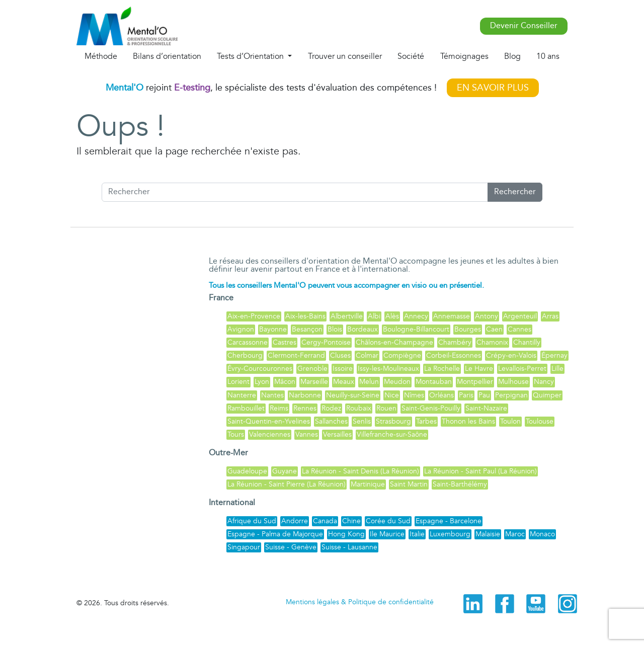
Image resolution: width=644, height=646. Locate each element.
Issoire (343, 369)
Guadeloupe (247, 471)
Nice (392, 395)
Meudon (397, 382)
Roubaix (359, 408)
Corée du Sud (388, 521)
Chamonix (492, 342)
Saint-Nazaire (486, 408)
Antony (487, 316)
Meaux (344, 382)
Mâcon (285, 382)
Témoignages (464, 56)
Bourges (468, 329)
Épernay (554, 355)
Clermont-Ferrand (296, 355)
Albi (374, 316)
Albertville (347, 316)
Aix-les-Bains (305, 316)
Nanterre (242, 395)
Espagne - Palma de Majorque (275, 534)
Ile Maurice (387, 534)
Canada (325, 521)
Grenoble (312, 369)
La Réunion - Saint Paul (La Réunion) (480, 471)
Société (411, 56)
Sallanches (331, 421)
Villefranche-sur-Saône (392, 434)
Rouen (386, 408)
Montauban (434, 382)
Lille (557, 369)
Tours (236, 434)
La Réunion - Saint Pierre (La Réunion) (287, 484)
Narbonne (305, 395)
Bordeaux (363, 329)
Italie (417, 534)
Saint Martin (409, 484)
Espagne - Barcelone (449, 521)
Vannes (307, 434)
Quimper (547, 395)
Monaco (542, 534)
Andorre (295, 521)
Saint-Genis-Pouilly (431, 408)
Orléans (441, 395)
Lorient (238, 382)
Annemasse (452, 316)
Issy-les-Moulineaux (388, 369)
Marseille (314, 382)
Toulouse (540, 421)
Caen (494, 329)
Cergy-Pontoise (326, 342)
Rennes (305, 408)
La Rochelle (442, 369)
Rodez (331, 408)
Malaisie (488, 534)
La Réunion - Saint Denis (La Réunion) (360, 471)
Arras (550, 316)
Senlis (362, 421)
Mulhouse (513, 382)
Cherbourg (245, 355)
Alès (392, 316)
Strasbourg (393, 421)
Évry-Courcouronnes (260, 369)
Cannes (519, 329)
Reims (279, 408)
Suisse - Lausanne (349, 547)
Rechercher (515, 192)
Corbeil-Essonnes (454, 355)
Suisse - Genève (291, 547)
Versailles (337, 434)
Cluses (340, 355)
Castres (285, 342)
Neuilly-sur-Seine (353, 395)
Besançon (307, 329)
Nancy (544, 382)
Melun (369, 382)
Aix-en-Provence (254, 316)
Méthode (101, 56)
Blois (335, 329)
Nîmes (414, 395)
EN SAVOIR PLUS (493, 88)
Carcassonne (248, 342)
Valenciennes (270, 434)
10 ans (548, 56)
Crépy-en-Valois (511, 355)
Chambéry (455, 342)
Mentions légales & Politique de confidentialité (360, 602)
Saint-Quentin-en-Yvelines (269, 421)
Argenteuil (520, 316)
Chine (351, 521)
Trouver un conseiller (345, 56)
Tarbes (426, 421)
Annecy (416, 316)
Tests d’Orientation (251, 56)
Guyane (285, 471)
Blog (512, 56)
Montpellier (475, 382)
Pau (484, 395)
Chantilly (527, 342)
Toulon (510, 421)
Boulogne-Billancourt (416, 329)
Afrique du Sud (252, 521)
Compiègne (402, 355)
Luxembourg (450, 534)
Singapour (244, 547)
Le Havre (479, 369)
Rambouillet (246, 408)
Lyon (262, 382)
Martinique (368, 484)
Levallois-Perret (522, 369)
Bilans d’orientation (167, 56)
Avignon (241, 329)
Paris (466, 395)
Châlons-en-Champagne (394, 342)
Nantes (272, 395)
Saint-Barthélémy (460, 484)
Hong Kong (346, 534)
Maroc (515, 534)
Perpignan (511, 395)
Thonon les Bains (468, 421)
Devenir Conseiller (524, 26)
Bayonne (273, 329)
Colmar (367, 355)
